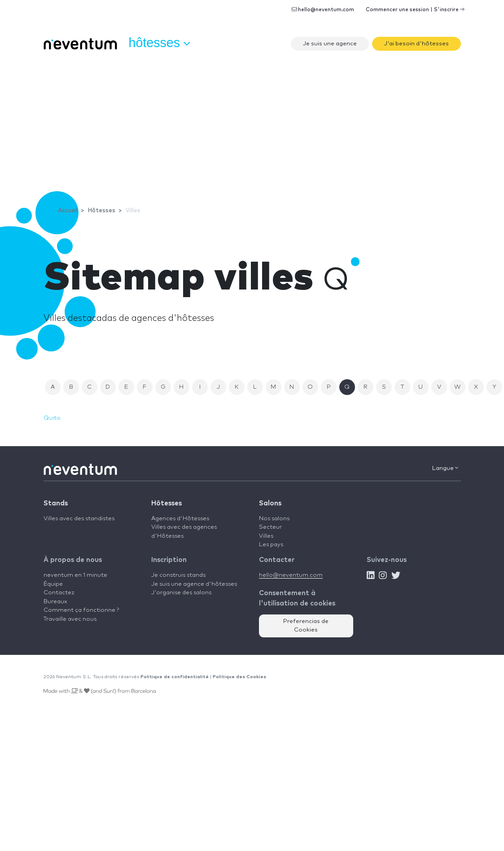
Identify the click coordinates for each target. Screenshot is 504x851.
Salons (270, 503)
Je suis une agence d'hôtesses (194, 584)
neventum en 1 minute (75, 575)
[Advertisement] (252, 123)
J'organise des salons (181, 593)
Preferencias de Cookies (306, 626)
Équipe (53, 584)
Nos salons (274, 519)
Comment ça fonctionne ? (81, 610)
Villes (266, 536)
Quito (52, 418)
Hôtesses (167, 503)
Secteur (270, 527)
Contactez (59, 593)
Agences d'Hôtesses (180, 519)
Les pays (271, 545)
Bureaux (55, 602)
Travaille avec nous (70, 619)
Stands (56, 503)
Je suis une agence (330, 44)
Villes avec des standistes (79, 519)
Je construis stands (178, 575)
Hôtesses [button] (159, 43)
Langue (445, 468)
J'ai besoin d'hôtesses (416, 44)
